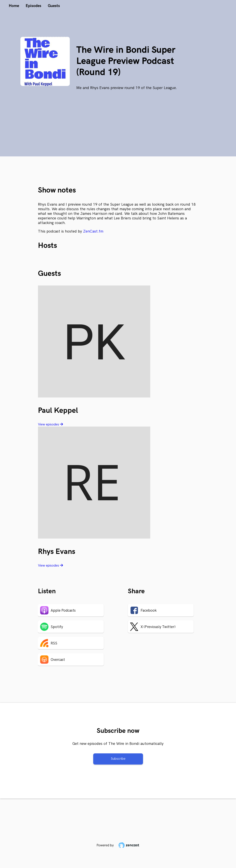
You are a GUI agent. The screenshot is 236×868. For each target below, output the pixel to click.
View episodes (50, 424)
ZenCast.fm (93, 231)
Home (14, 6)
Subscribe (118, 759)
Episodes (33, 6)
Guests (54, 6)
